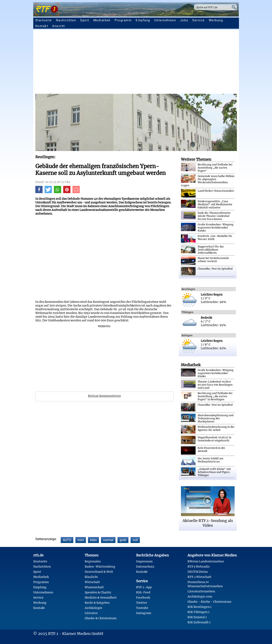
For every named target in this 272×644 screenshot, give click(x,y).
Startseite (44, 20)
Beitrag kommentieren (104, 396)
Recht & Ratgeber (97, 603)
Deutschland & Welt (99, 572)
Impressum (144, 561)
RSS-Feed (143, 592)
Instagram (144, 613)
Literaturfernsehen (201, 591)
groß (123, 540)
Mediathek (102, 20)
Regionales (93, 561)
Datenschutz (145, 567)
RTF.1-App (144, 587)
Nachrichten (66, 20)
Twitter (142, 603)
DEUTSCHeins (198, 572)
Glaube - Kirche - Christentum (209, 602)
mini (81, 540)
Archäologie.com (200, 596)
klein (93, 540)
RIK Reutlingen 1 (200, 607)
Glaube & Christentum (101, 618)
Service (198, 20)
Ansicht (59, 26)
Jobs (184, 20)
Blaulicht (91, 577)
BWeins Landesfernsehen (206, 561)
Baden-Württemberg (100, 567)
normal (108, 540)
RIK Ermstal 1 (197, 617)
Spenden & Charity (98, 592)
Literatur (91, 613)
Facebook (143, 598)
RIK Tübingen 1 (198, 612)
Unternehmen (165, 20)
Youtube (142, 608)
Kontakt (42, 26)
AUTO (67, 540)
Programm (123, 20)
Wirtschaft (92, 582)
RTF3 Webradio (199, 567)
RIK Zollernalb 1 (199, 622)
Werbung (216, 20)
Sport (85, 20)
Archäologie (93, 608)
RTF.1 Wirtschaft (200, 577)
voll (135, 540)
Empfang (143, 20)
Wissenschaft (94, 587)
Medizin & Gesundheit (101, 598)
